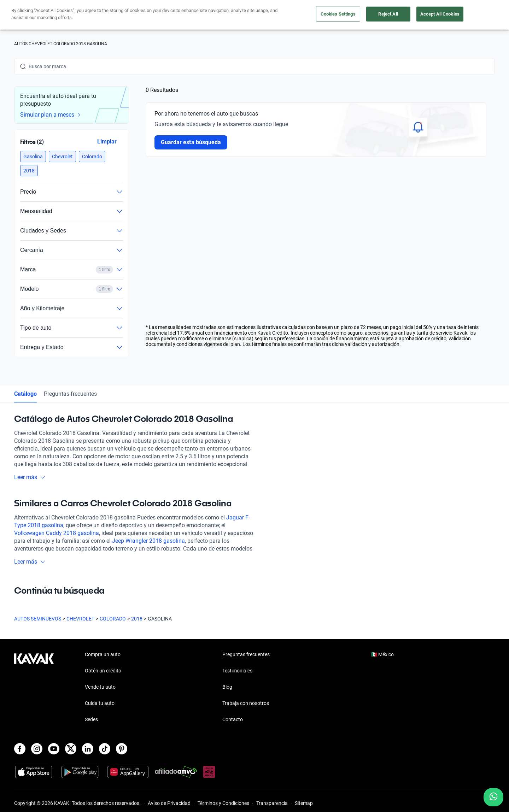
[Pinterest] (122, 749)
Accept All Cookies (440, 14)
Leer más (30, 477)
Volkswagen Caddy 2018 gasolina (57, 533)
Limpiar (107, 142)
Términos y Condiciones (223, 803)
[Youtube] (54, 749)
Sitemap (304, 803)
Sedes (91, 719)
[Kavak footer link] (34, 688)
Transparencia (272, 803)
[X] (71, 749)
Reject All (388, 14)
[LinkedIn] (88, 749)
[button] (33, 157)
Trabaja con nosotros (246, 703)
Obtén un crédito (103, 671)
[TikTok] (105, 749)
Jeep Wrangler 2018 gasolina (148, 541)
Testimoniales (237, 671)
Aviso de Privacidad (169, 803)
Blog (227, 687)
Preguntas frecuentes (70, 394)
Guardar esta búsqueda (191, 142)
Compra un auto (103, 654)
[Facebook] (20, 749)
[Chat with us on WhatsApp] (493, 797)
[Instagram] (37, 749)
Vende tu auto (100, 687)
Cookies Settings (338, 14)
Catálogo (25, 394)
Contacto (233, 719)
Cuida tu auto (100, 703)
